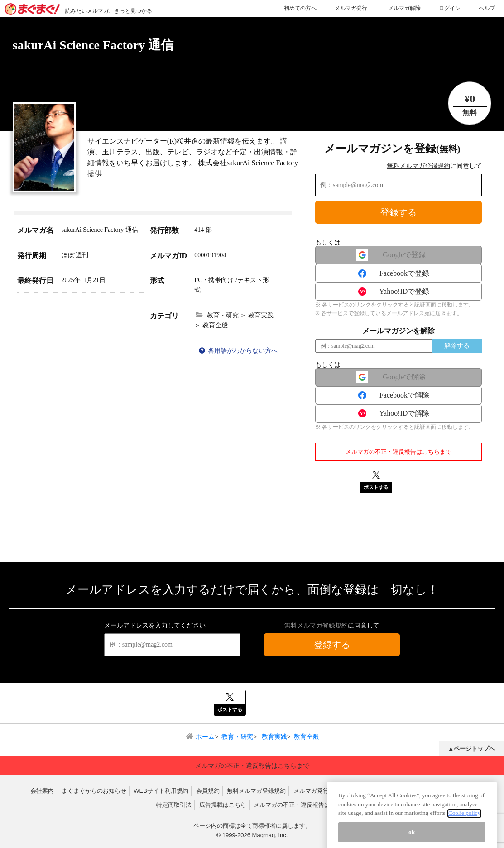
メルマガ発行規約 (317, 791)
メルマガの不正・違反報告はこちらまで (398, 452)
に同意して (434, 166)
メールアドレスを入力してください (155, 625)
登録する (398, 212)
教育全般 (307, 737)
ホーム (205, 737)
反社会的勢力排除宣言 (377, 791)
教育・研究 (237, 737)
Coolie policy (464, 838)
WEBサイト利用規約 (161, 791)
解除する (457, 346)
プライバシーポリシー (444, 791)
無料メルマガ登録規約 (418, 166)
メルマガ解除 (404, 8)
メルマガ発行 (351, 8)
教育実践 (274, 737)
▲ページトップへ (471, 749)
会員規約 (208, 791)
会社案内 (42, 791)
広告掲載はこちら (223, 805)
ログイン (450, 8)
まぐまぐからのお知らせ (94, 791)
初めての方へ (300, 8)
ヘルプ (487, 8)
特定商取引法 (174, 805)
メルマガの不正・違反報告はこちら (301, 805)
